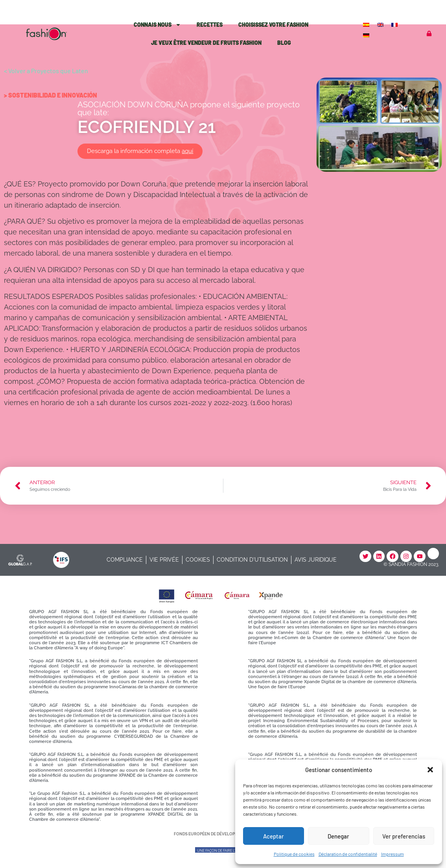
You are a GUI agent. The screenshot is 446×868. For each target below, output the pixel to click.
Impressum (393, 854)
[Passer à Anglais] (381, 24)
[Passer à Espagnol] (367, 24)
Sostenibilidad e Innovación (53, 95)
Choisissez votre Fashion (273, 25)
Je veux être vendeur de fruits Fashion (206, 43)
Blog (284, 43)
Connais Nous (157, 25)
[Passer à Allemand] (367, 35)
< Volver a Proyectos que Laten (46, 71)
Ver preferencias (404, 836)
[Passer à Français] (395, 24)
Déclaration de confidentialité (348, 854)
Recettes (210, 25)
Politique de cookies (294, 854)
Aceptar (274, 836)
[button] (430, 770)
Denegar (338, 836)
